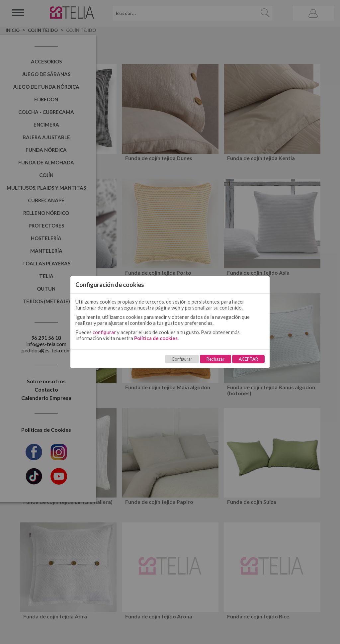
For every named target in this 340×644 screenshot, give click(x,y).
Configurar (182, 359)
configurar (104, 332)
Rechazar (215, 359)
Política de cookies (156, 338)
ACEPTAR (248, 359)
